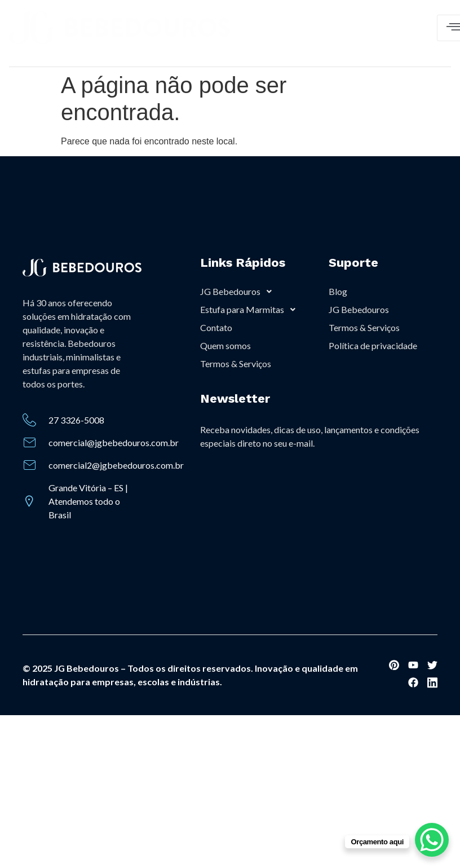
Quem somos (225, 345)
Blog (338, 291)
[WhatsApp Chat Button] (432, 840)
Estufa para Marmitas (251, 310)
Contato (216, 327)
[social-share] (394, 664)
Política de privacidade (373, 345)
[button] (255, 292)
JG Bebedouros (239, 292)
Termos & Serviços (236, 363)
